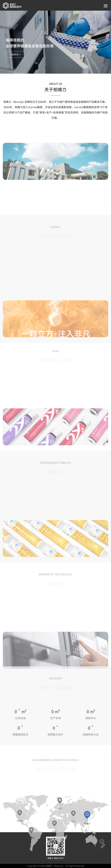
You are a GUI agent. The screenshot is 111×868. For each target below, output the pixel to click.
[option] (56, 161)
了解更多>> (15, 55)
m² (24, 746)
